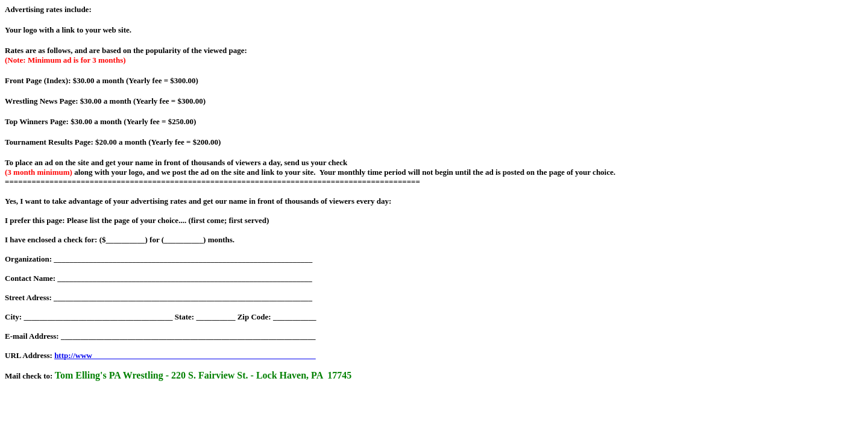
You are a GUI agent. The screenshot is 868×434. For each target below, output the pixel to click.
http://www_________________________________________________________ (185, 355)
